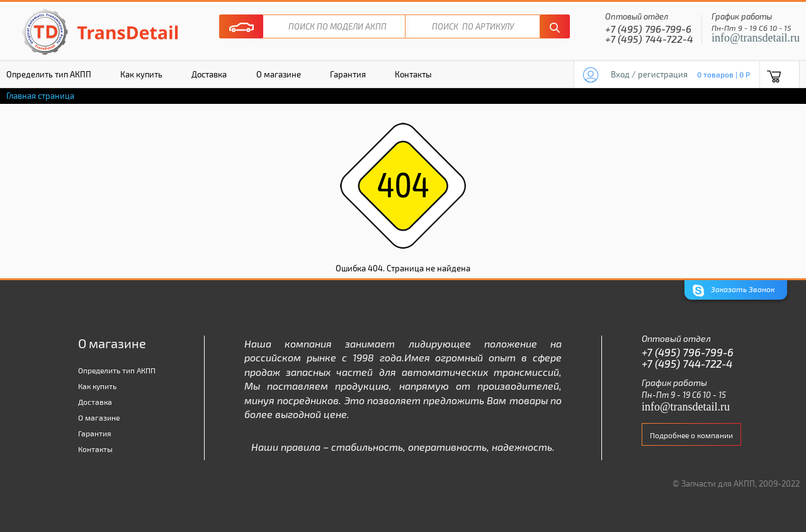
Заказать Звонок (734, 291)
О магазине (279, 74)
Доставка (209, 74)
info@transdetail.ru (756, 38)
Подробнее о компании (691, 435)
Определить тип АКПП (117, 370)
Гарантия (348, 74)
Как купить (141, 74)
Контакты (413, 74)
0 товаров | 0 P (724, 74)
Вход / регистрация (649, 74)
